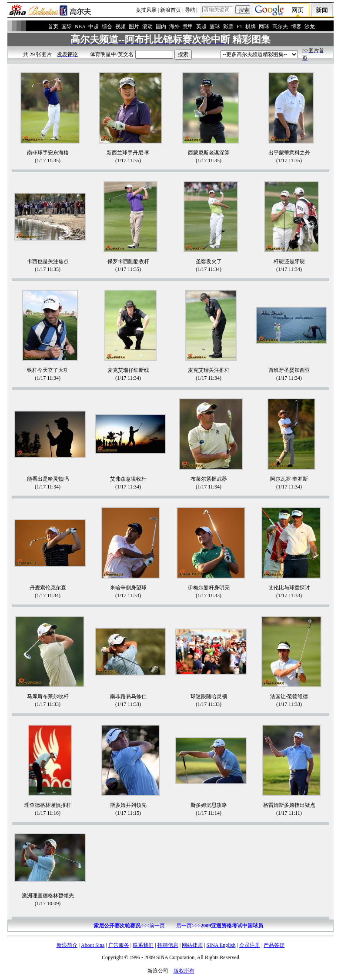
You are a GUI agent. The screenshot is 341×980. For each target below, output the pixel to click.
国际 (67, 27)
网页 (298, 10)
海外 (174, 27)
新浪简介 (67, 945)
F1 (239, 27)
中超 (94, 27)
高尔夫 (280, 27)
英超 (201, 27)
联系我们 (143, 945)
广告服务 (119, 945)
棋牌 (251, 27)
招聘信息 (168, 945)
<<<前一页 (129, 926)
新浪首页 (170, 10)
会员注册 (250, 945)
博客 (296, 27)
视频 (120, 27)
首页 (53, 27)
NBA (80, 27)
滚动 (147, 27)
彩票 (228, 27)
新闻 (322, 10)
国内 (161, 27)
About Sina (93, 945)
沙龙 (310, 27)
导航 (190, 10)
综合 (107, 27)
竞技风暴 (146, 10)
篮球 (215, 27)
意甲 (188, 27)
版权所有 (184, 971)
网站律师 (192, 945)
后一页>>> (220, 926)
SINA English (221, 945)
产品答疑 (274, 945)
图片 (134, 27)
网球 (264, 27)
